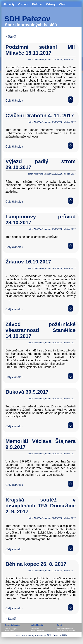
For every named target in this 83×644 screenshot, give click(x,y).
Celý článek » (14, 101)
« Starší (11, 37)
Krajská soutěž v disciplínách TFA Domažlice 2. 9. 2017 (41, 506)
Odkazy (51, 4)
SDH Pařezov (27, 19)
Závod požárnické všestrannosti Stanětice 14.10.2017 (41, 330)
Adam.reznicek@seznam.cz (67, 631)
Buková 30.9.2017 (27, 392)
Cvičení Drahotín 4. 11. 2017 (40, 116)
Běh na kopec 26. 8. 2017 (36, 564)
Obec (63, 4)
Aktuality (9, 4)
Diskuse (37, 4)
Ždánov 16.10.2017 (28, 262)
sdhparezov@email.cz (65, 629)
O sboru (23, 4)
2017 (73, 59)
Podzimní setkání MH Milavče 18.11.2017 (41, 50)
